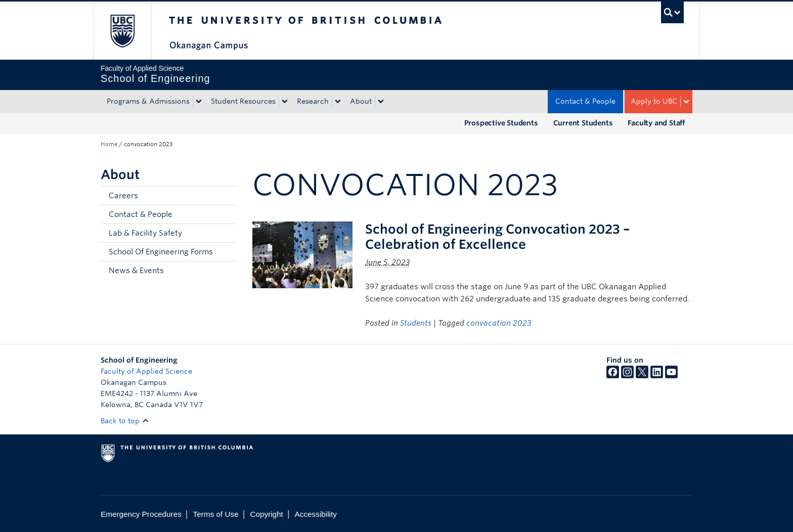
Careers (123, 196)
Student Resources (243, 101)
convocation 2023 (499, 323)
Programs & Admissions (148, 101)
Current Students (583, 123)
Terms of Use (216, 514)
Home (109, 144)
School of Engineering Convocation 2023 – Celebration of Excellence (498, 237)
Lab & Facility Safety (145, 233)
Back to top (125, 421)
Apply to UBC (654, 101)
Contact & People (585, 101)
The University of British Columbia (122, 31)
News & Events (136, 271)
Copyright (266, 514)
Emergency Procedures (141, 514)
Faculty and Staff (656, 123)
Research (313, 101)
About (361, 101)
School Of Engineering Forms (161, 252)
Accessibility (316, 514)
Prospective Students (501, 123)
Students (416, 323)
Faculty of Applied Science (146, 371)
